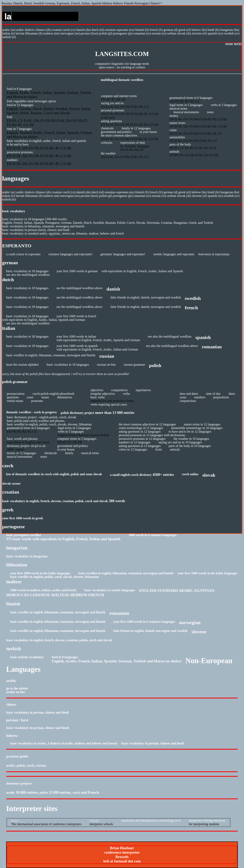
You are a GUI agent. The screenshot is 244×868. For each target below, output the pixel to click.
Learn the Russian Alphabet (22, 365)
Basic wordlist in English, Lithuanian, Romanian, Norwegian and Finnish (51, 355)
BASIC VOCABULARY (14, 211)
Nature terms (177, 123)
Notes (210, 112)
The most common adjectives (119, 135)
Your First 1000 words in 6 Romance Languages (144, 622)
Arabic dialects (25, 30)
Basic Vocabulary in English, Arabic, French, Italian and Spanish (46, 141)
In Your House (66, 449)
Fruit (10, 101)
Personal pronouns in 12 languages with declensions (152, 435)
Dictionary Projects (19, 783)
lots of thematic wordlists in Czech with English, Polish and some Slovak (54, 474)
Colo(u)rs (107, 143)
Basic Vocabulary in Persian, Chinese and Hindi (37, 712)
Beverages (41, 101)
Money (174, 116)
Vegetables (20, 101)
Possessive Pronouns (20, 152)
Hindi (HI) (214, 30)
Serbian (172, 33)
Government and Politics (116, 132)
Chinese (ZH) (43, 30)
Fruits (159, 449)
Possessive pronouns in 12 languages (142, 439)
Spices (52, 101)
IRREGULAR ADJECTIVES (103, 394)
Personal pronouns (113, 110)
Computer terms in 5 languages (77, 439)
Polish (21, 765)
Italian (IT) (9, 33)
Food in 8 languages (19, 89)
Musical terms (178, 108)
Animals (174, 152)
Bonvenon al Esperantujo (214, 254)
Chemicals (107, 128)
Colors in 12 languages (133, 449)
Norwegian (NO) (70, 33)
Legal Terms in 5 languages (186, 105)
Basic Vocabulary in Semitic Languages (110, 590)
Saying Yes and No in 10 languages (180, 442)
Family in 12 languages (136, 128)
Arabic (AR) (9, 30)
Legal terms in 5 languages (74, 428)
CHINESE (11, 705)
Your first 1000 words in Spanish (77, 346)
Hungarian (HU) (230, 30)
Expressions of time (133, 143)
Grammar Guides (17, 756)
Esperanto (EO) (125, 30)
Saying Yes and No (112, 103)
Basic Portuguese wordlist (24, 535)
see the (61, 307)
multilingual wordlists (36, 275)
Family (69, 453)
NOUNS (45, 397)
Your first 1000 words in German (77, 271)
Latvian (20, 33)
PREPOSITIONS (221, 397)
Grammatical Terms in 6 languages (191, 98)
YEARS (183, 397)
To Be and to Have (18, 144)
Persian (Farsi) (89, 33)
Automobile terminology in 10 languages (197, 428)
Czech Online (190, 474)
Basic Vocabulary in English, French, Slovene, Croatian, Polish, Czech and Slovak (55, 501)
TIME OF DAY (213, 394)
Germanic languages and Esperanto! (123, 254)
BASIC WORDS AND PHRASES (22, 439)
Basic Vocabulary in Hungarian (27, 556)
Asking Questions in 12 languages (140, 432)
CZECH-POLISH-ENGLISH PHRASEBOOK (53, 394)
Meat (31, 101)
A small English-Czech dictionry (131, 475)
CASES (30, 397)
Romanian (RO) (142, 33)
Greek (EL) (185, 30)
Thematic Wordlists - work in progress (31, 412)
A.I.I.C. (15, 820)
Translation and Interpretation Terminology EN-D (151, 820)
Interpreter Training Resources (207, 820)
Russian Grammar (134, 365)
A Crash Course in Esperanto (23, 254)
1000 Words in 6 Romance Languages (152, 535)
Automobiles (177, 137)
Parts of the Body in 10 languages (190, 446)
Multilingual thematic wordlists (122, 80)
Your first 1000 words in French (76, 316)
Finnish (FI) (142, 30)
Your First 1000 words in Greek (23, 518)
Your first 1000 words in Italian (76, 336)
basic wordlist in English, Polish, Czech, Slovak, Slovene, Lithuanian (49, 424)
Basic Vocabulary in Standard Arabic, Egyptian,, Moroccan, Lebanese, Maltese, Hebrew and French (63, 233)
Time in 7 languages (19, 129)
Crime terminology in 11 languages (141, 428)
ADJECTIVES (97, 390)
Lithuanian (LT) (34, 33)
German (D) (171, 30)
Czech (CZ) (69, 30)
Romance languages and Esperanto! (70, 254)
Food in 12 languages (20, 105)
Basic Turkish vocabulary (27, 657)
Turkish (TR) (9, 37)
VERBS (126, 394)
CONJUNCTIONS (188, 401)
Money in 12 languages (22, 453)
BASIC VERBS (98, 397)
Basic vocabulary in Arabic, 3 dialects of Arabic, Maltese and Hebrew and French (64, 743)
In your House (148, 132)
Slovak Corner (11, 484)
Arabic (11, 765)
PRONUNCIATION (16, 394)
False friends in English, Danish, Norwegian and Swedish (146, 297)
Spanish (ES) (215, 33)
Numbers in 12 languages (135, 442)
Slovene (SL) (199, 33)
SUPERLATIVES (143, 390)
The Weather (108, 153)
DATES (232, 394)
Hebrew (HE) (199, 30)
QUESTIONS (13, 397)
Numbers (12, 160)
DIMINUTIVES (65, 397)
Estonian (110, 30)
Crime (173, 130)
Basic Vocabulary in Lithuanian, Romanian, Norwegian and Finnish (43, 226)
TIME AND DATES (189, 394)
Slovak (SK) (184, 33)
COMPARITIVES (119, 390)
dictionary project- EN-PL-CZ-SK (26, 446)
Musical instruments (186, 112)
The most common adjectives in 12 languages (147, 424)
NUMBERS (200, 397)
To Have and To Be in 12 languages (190, 432)
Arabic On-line (16, 692)
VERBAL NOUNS (15, 401)
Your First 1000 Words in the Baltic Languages (40, 573)
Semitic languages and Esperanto (174, 254)
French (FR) (156, 30)
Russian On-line (106, 365)
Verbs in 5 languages (224, 105)
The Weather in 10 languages (192, 439)
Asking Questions (111, 121)
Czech (30, 765)
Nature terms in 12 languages (202, 424)
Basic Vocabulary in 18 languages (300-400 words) (34, 219)
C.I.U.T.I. (94, 820)
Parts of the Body (180, 144)
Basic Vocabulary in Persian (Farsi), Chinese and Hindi (36, 230)
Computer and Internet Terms (119, 96)
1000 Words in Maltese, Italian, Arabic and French (43, 590)
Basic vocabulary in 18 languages (27, 271)
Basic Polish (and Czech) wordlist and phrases (36, 421)
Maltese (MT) (51, 33)
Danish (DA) (84, 30)
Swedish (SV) (231, 33)
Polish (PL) (106, 33)
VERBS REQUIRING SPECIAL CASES (109, 404)
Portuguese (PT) (123, 33)
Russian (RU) (159, 33)
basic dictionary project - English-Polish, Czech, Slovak (41, 417)
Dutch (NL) (98, 30)
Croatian (57, 30)
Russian (41, 765)
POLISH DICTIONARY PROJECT (77, 413)
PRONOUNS (37, 401)
